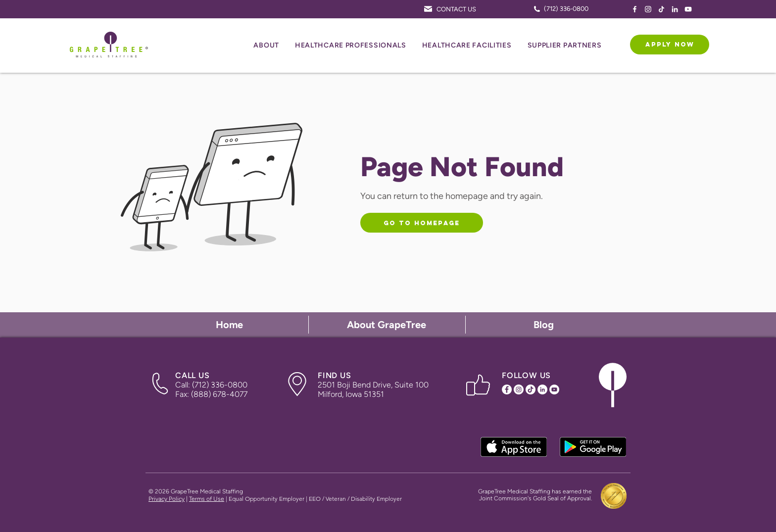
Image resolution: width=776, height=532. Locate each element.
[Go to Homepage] (422, 223)
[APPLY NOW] (670, 45)
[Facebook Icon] (635, 9)
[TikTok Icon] (661, 9)
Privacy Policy (167, 499)
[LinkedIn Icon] (675, 9)
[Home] (231, 325)
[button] (266, 46)
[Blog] (544, 325)
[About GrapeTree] (388, 325)
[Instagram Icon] (648, 9)
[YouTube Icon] (688, 9)
